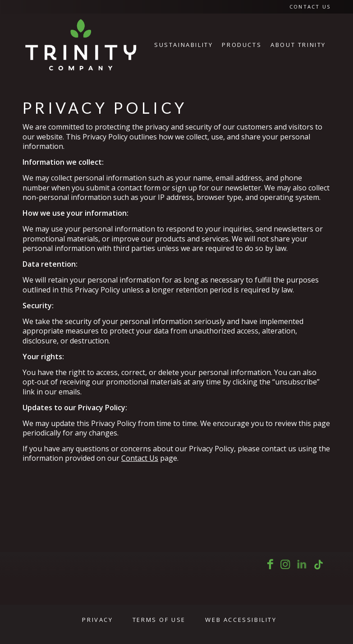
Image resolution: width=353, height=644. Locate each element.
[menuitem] (308, 7)
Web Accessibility (241, 620)
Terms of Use (159, 620)
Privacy (97, 620)
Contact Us (310, 7)
